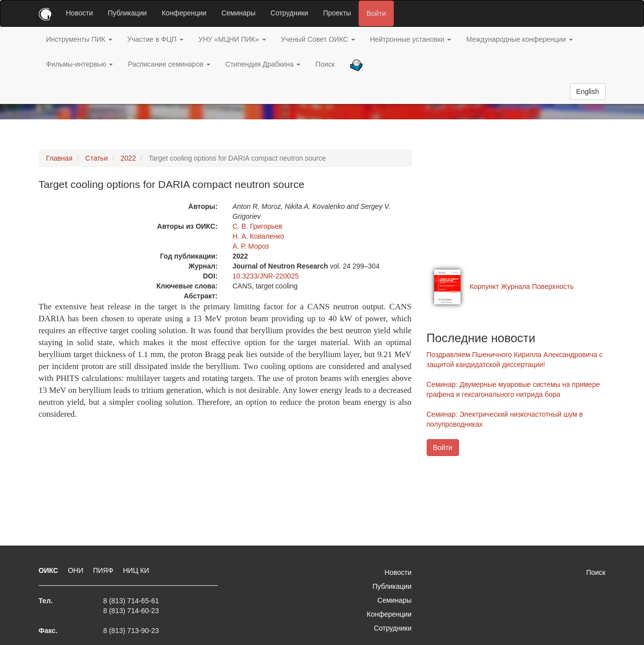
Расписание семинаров (169, 64)
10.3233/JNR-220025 (266, 276)
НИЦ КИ (136, 570)
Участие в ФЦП (155, 39)
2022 (128, 158)
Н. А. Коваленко (259, 236)
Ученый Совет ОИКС (318, 39)
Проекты (337, 13)
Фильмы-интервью (80, 64)
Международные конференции (519, 39)
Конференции (184, 13)
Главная (59, 158)
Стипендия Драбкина (263, 64)
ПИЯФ (104, 570)
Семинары (238, 13)
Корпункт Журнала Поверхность (521, 286)
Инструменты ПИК (79, 39)
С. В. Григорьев (258, 226)
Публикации (127, 13)
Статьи (96, 158)
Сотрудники (289, 13)
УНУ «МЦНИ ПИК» (232, 39)
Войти (376, 13)
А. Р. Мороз (251, 246)
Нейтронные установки (411, 39)
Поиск (325, 64)
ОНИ (76, 570)
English (588, 92)
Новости (80, 13)
